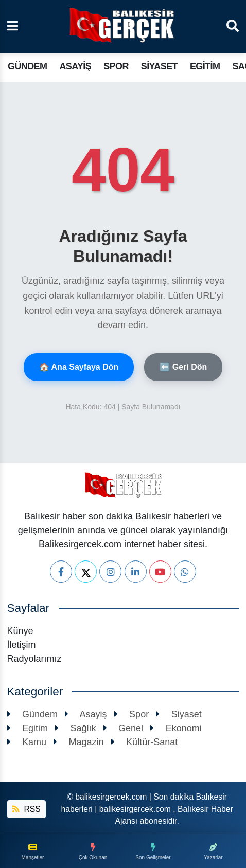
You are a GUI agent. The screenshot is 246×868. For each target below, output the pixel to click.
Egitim (205, 66)
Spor (116, 66)
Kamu (27, 742)
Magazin (79, 742)
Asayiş (75, 66)
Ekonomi (176, 728)
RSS (27, 809)
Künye (20, 631)
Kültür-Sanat (145, 742)
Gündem (27, 66)
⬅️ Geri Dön (183, 367)
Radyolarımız (34, 659)
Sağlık (76, 728)
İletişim (22, 645)
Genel (124, 728)
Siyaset (159, 66)
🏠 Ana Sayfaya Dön (79, 367)
